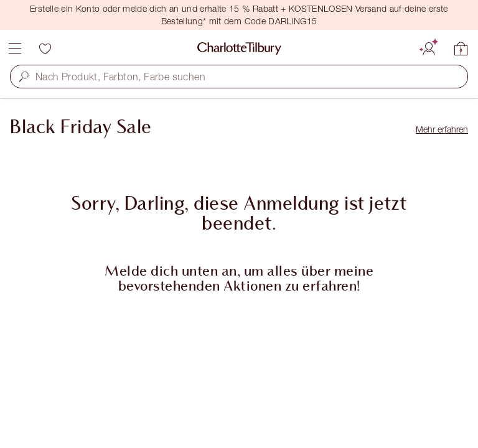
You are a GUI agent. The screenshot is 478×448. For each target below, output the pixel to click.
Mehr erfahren (442, 129)
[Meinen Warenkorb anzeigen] (461, 49)
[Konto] (429, 47)
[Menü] (15, 49)
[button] (24, 76)
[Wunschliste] (45, 49)
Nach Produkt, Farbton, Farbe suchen (120, 77)
